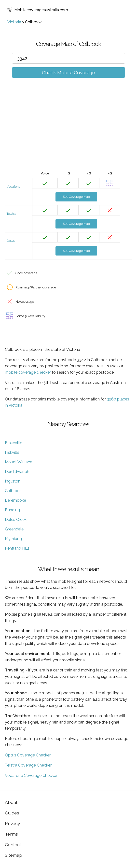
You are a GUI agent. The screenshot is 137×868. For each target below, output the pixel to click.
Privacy (13, 823)
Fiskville (12, 452)
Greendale (14, 529)
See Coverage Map (76, 197)
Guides (12, 813)
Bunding (12, 510)
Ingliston (13, 481)
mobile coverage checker (28, 372)
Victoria (14, 22)
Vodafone (14, 187)
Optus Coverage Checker (28, 755)
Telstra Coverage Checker (28, 765)
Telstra (11, 214)
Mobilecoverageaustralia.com (38, 10)
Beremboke (15, 500)
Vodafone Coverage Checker (31, 776)
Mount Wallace (19, 462)
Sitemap (14, 855)
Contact (13, 845)
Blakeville (14, 443)
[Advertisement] (68, 132)
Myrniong (13, 539)
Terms (11, 834)
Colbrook (13, 491)
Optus (11, 241)
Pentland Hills (17, 548)
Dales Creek (16, 519)
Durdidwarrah (17, 472)
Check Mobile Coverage (68, 72)
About (11, 802)
